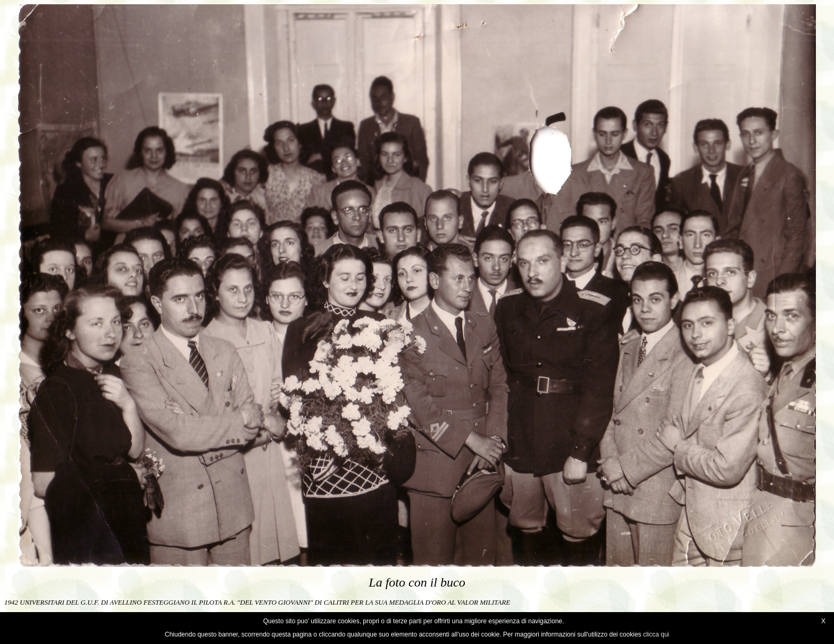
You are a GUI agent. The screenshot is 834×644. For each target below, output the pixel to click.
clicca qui (656, 634)
